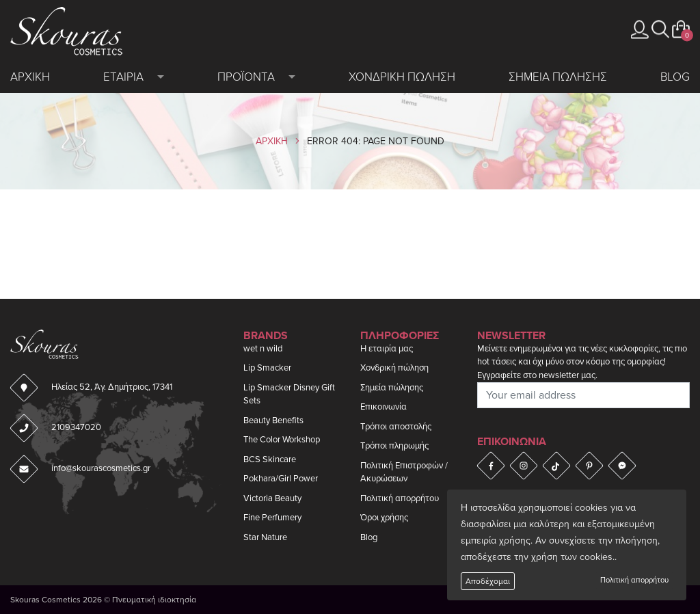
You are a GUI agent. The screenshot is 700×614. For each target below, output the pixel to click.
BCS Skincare (270, 459)
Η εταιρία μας (387, 349)
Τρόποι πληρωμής (394, 446)
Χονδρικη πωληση (402, 77)
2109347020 (76, 427)
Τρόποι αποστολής (396, 427)
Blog (675, 77)
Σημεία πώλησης (392, 388)
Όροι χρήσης (384, 518)
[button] (660, 29)
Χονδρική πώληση (394, 368)
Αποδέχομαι (488, 581)
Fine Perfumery (272, 518)
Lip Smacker (267, 368)
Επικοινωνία (383, 407)
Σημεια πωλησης (558, 77)
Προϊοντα (246, 77)
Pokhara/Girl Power (281, 479)
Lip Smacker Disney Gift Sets (289, 395)
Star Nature (265, 537)
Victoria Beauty (272, 498)
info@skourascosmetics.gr (101, 468)
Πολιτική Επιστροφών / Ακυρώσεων (404, 472)
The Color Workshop (282, 440)
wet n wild (263, 349)
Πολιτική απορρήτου (634, 580)
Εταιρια (123, 77)
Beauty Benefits (273, 421)
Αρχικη (30, 77)
